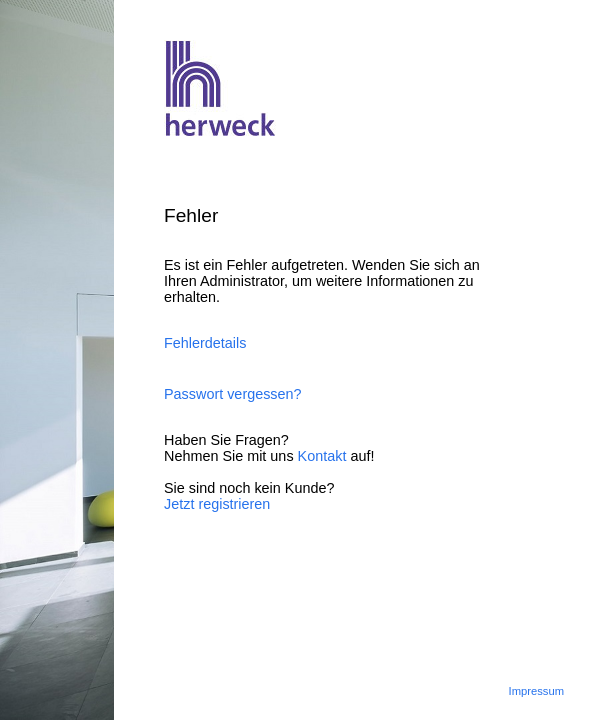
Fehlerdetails (205, 343)
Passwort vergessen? (233, 394)
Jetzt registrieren (217, 504)
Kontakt (322, 456)
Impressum (536, 691)
